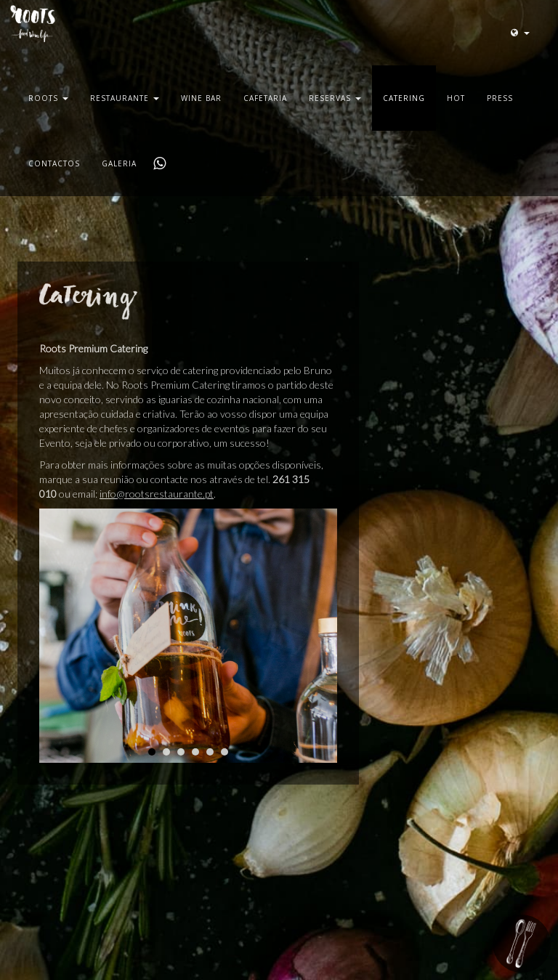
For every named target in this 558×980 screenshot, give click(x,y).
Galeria (119, 163)
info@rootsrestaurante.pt (157, 494)
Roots (48, 98)
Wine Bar (201, 98)
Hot (456, 98)
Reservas (335, 98)
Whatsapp (158, 163)
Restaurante (125, 98)
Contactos (54, 163)
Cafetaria (265, 98)
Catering (404, 98)
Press (500, 98)
